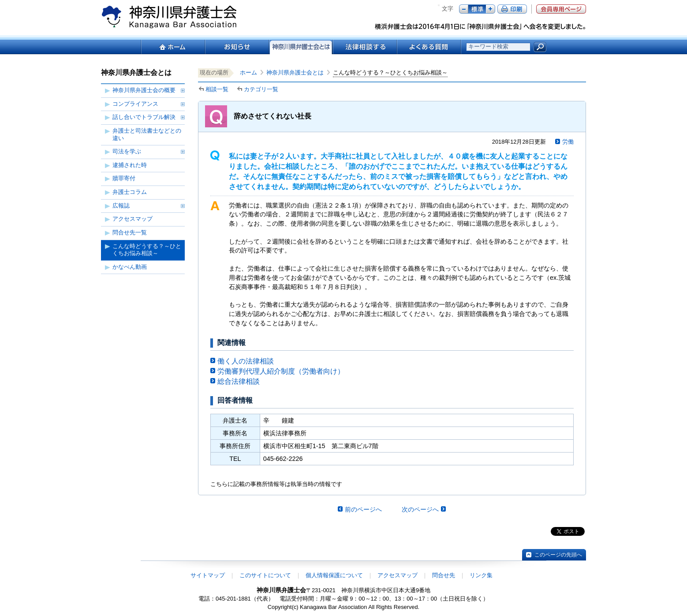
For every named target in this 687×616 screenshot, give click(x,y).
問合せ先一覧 (130, 232)
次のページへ (420, 509)
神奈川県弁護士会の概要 (144, 90)
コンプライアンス (135, 104)
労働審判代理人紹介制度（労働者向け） (281, 371)
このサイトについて (265, 575)
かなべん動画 (130, 267)
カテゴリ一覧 (261, 89)
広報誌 (121, 206)
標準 (477, 9)
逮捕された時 (130, 165)
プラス (491, 9)
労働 (568, 142)
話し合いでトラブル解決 (144, 117)
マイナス (464, 9)
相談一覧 (217, 89)
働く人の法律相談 (246, 361)
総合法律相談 (239, 381)
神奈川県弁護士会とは (295, 72)
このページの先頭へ (558, 555)
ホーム (173, 47)
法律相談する (364, 47)
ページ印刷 (512, 9)
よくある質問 (429, 47)
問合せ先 (444, 575)
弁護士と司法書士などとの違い (147, 134)
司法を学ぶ (127, 151)
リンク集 (481, 575)
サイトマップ (208, 575)
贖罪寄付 (124, 178)
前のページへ (363, 509)
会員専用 (561, 9)
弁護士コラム (130, 192)
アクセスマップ (133, 219)
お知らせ (237, 47)
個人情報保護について (334, 575)
